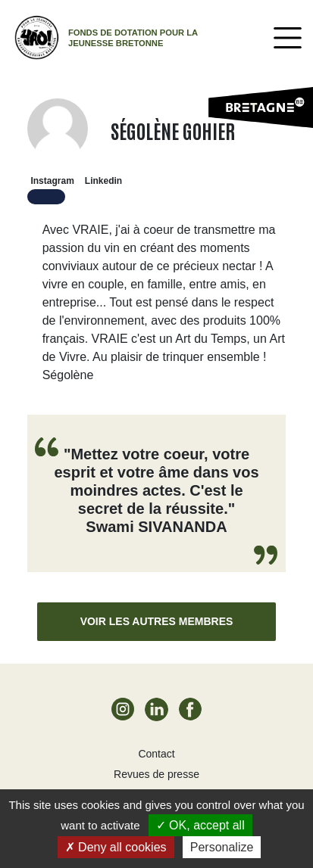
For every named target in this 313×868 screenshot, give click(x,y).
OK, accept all (200, 825)
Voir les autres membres (157, 621)
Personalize (222, 847)
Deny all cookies (116, 847)
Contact (156, 754)
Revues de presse (156, 774)
